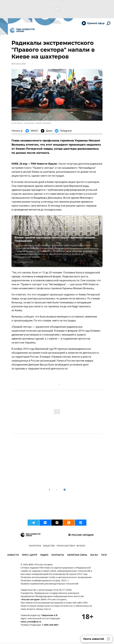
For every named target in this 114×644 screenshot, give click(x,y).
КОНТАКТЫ (58, 555)
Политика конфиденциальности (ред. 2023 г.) (45, 581)
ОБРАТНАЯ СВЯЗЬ (77, 555)
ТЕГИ (104, 555)
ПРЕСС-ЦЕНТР (30, 555)
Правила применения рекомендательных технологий (49, 584)
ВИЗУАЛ (81, 546)
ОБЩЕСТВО (49, 546)
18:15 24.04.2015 (18, 64)
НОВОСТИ (13, 555)
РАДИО (44, 555)
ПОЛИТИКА (35, 546)
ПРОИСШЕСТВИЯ (66, 546)
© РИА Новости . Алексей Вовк (23, 123)
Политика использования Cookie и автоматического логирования (56, 578)
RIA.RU (94, 555)
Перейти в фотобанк (43, 123)
